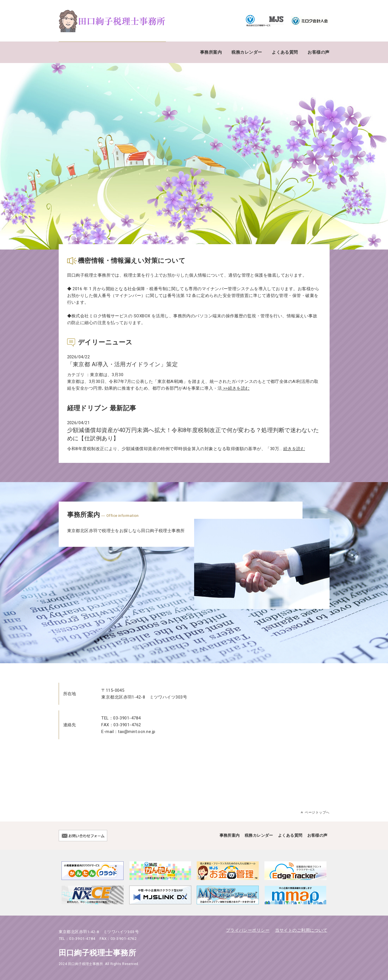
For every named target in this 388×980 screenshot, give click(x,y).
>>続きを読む (236, 388)
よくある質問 (285, 52)
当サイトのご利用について (301, 930)
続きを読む (294, 449)
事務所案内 (211, 52)
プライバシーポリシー (248, 930)
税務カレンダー (247, 52)
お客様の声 (318, 52)
